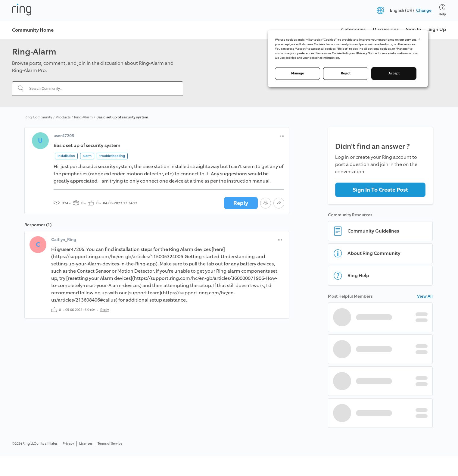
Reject (346, 73)
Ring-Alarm (83, 117)
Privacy (68, 444)
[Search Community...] (101, 89)
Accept (394, 73)
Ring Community (38, 117)
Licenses (86, 444)
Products (63, 117)
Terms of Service (110, 444)
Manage (298, 73)
